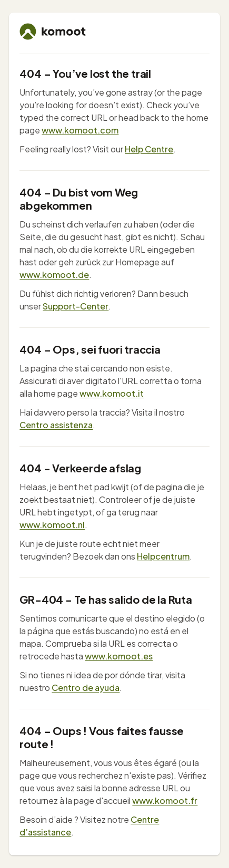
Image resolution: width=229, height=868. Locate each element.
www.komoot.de (54, 275)
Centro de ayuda (86, 688)
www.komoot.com (80, 130)
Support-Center (76, 306)
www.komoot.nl (52, 525)
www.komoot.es (119, 656)
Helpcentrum (163, 556)
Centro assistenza (56, 425)
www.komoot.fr (165, 800)
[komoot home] (53, 32)
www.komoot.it (112, 393)
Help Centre (149, 149)
